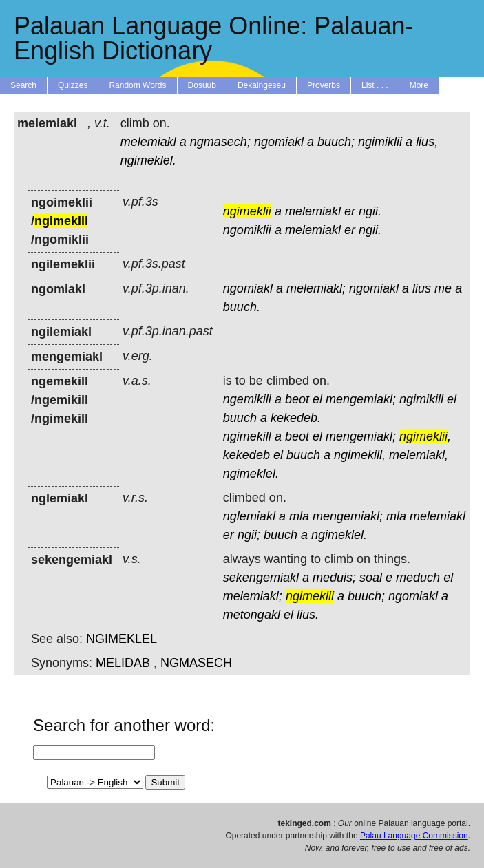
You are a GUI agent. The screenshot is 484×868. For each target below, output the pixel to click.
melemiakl (148, 142)
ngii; (249, 535)
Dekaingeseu (262, 85)
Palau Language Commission (414, 836)
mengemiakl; (361, 399)
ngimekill (247, 436)
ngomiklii (247, 230)
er (350, 211)
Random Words (137, 85)
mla (299, 516)
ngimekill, (360, 455)
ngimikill (421, 399)
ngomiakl (279, 142)
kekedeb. (296, 418)
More (419, 85)
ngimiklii (380, 142)
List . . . (375, 85)
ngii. (370, 211)
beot (297, 399)
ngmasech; (220, 142)
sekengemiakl (261, 578)
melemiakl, (419, 455)
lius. (308, 615)
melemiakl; (316, 288)
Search (23, 85)
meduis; (334, 578)
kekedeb (246, 455)
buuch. (242, 307)
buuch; (336, 142)
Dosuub (202, 85)
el (317, 399)
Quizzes (73, 85)
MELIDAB (123, 663)
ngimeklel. (148, 160)
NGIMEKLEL (122, 639)
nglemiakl (249, 516)
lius (422, 288)
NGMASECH (196, 663)
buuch (240, 418)
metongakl (252, 615)
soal (371, 578)
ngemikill (247, 399)
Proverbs (324, 85)
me (443, 288)
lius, (427, 142)
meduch (418, 578)
